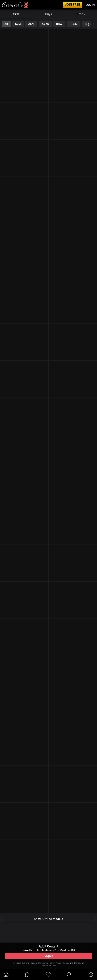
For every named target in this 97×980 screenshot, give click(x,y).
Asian (45, 24)
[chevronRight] (93, 24)
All (6, 24)
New (18, 24)
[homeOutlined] (6, 975)
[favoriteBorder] (48, 975)
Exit (54, 966)
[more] (91, 975)
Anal (31, 24)
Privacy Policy (62, 963)
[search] (69, 975)
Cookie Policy (48, 963)
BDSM (74, 24)
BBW (59, 24)
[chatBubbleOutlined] (27, 975)
